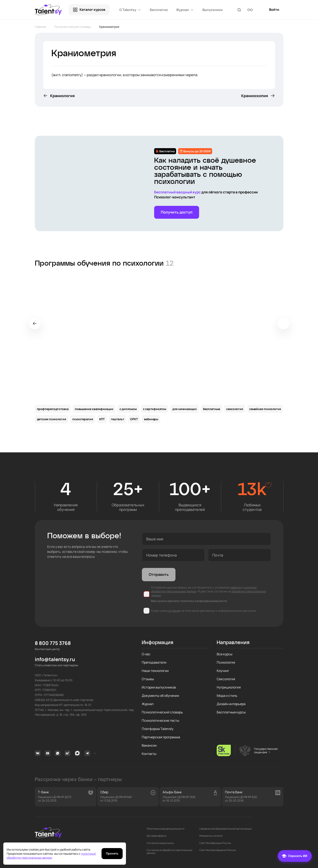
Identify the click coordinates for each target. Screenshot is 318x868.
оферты (236, 587)
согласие (174, 611)
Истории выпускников (159, 687)
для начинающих (185, 409)
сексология (235, 409)
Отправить (159, 574)
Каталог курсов (92, 10)
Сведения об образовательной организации (226, 829)
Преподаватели (154, 662)
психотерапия (83, 419)
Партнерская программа (161, 737)
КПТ (102, 419)
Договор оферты (157, 836)
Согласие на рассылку (160, 843)
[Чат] (295, 856)
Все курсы (225, 654)
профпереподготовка (53, 409)
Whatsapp (58, 753)
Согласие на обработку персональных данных (169, 852)
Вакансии (149, 745)
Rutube (68, 753)
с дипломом (128, 409)
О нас (146, 654)
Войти (274, 11)
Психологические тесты (160, 720)
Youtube (48, 753)
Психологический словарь (73, 27)
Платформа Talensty (158, 729)
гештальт (117, 419)
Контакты (149, 754)
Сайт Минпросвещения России (218, 850)
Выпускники (213, 10)
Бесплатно (159, 10)
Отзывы (148, 679)
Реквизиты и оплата (211, 836)
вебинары (151, 419)
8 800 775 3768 (53, 643)
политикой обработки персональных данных (51, 856)
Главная (40, 27)
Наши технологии (155, 671)
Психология (226, 662)
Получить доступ (177, 212)
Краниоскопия (255, 96)
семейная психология (265, 409)
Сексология (226, 679)
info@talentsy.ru (55, 659)
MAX (77, 753)
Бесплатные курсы (231, 712)
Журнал (148, 704)
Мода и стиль (227, 696)
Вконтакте (38, 753)
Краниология (62, 96)
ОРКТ (134, 419)
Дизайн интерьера (231, 704)
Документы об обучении (160, 696)
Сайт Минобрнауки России (215, 843)
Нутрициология (229, 687)
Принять (112, 853)
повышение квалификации (94, 409)
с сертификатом (155, 409)
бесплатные (212, 409)
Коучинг (223, 671)
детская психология (51, 419)
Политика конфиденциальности (166, 829)
